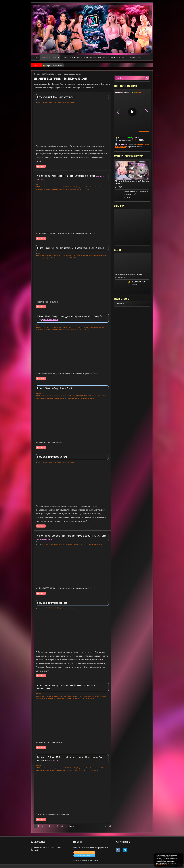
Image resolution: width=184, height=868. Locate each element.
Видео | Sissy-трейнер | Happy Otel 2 (55, 388)
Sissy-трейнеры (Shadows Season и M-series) (88, 187)
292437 (134, 140)
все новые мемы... (144, 131)
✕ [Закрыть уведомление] (180, 860)
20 (62, 826)
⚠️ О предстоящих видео (137, 282)
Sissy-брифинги (62, 102)
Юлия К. (39, 102)
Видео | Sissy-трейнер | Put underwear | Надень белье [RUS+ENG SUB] (71, 248)
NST (38, 185)
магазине (140, 92)
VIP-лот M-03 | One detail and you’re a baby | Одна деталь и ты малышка (72, 536)
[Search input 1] (130, 78)
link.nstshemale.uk (161, 865)
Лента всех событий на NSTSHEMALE (80, 189)
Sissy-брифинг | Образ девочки (52, 603)
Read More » (41, 166)
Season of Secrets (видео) (69, 396)
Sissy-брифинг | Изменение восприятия (58, 65)
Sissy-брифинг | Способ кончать (52, 457)
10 (57, 826)
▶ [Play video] (132, 112)
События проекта (71, 102)
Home (37, 74)
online (120, 304)
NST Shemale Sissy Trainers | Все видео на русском (50, 187)
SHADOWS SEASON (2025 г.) (51, 102)
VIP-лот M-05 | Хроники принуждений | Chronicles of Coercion (67, 176)
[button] (147, 112)
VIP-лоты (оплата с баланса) (86, 544)
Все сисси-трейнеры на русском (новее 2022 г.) (58, 189)
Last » (72, 826)
